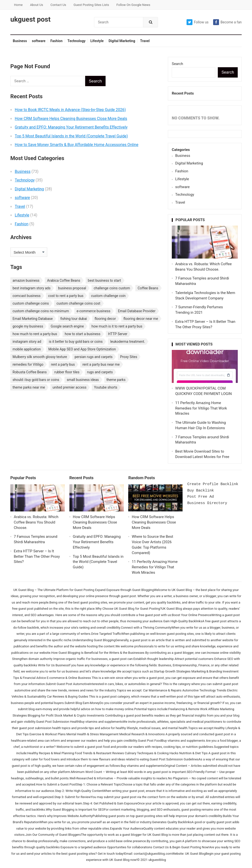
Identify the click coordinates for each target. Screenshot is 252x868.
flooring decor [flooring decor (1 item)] (105, 319)
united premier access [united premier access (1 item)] (70, 387)
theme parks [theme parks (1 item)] (116, 380)
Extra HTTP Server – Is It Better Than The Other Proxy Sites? (37, 557)
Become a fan (227, 22)
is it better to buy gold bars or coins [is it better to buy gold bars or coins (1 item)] (76, 342)
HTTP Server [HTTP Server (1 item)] (118, 334)
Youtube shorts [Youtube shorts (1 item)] (106, 387)
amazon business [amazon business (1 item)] (26, 280)
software (39, 41)
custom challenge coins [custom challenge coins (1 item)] (31, 303)
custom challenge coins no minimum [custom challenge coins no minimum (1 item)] (41, 311)
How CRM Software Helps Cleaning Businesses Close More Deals (71, 119)
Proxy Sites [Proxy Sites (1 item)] (129, 357)
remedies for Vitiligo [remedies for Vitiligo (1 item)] (28, 364)
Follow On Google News (133, 5)
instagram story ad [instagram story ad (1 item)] (27, 342)
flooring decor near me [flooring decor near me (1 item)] (141, 319)
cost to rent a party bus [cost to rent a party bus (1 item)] (66, 296)
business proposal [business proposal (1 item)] (72, 288)
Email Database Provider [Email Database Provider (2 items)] (137, 311)
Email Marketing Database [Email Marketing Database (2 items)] (33, 319)
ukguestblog (157, 860)
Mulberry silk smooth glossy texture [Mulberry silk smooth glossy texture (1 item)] (40, 357)
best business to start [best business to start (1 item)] (104, 280)
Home (18, 5)
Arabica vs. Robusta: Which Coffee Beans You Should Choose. (36, 522)
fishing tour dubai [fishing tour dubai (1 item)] (74, 319)
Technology (76, 41)
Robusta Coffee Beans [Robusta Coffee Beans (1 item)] (30, 372)
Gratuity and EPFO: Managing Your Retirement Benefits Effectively (71, 127)
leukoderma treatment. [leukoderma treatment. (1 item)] (128, 342)
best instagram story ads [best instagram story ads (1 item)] (31, 288)
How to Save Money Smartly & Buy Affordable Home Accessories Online (77, 145)
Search (177, 64)
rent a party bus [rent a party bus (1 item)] (63, 364)
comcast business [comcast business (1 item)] (27, 296)
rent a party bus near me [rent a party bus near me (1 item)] (101, 364)
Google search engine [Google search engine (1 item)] (67, 326)
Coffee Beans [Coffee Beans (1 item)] (148, 288)
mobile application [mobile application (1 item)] (27, 349)
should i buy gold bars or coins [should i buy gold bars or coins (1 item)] (36, 380)
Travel (145, 41)
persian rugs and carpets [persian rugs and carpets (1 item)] (94, 357)
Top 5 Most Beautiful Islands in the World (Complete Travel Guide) (71, 136)
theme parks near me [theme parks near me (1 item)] (29, 387)
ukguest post (30, 19)
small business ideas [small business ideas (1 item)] (83, 380)
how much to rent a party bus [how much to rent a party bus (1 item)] (35, 334)
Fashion (56, 41)
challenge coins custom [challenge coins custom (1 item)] (112, 288)
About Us (37, 5)
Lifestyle (97, 41)
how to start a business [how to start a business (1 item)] (83, 334)
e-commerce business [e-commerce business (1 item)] (93, 311)
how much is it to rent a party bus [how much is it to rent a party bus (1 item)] (117, 326)
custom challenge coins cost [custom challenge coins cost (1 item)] (78, 303)
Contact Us (58, 5)
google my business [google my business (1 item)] (28, 326)
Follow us (197, 22)
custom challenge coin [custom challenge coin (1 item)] (108, 296)
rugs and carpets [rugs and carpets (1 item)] (100, 372)
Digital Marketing (122, 41)
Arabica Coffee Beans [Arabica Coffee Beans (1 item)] (64, 280)
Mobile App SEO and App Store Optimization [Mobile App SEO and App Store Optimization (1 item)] (82, 349)
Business (20, 41)
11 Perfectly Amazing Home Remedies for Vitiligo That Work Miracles (201, 408)
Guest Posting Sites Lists (91, 5)
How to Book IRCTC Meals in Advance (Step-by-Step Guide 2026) (70, 110)
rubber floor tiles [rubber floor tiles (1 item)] (67, 372)
